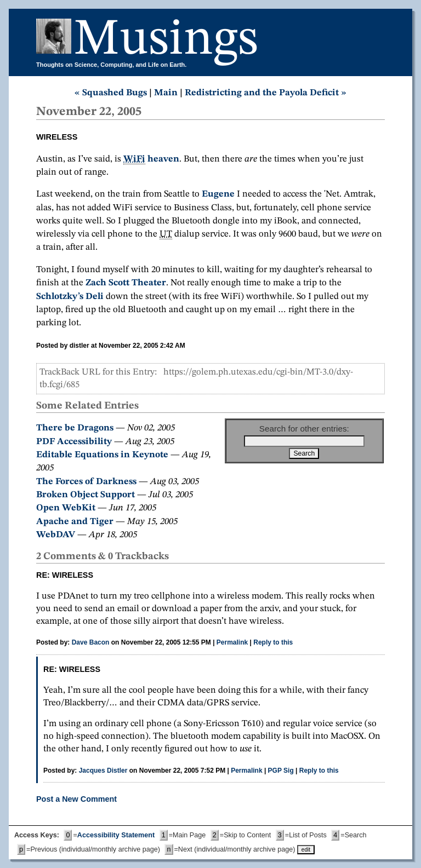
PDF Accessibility (74, 442)
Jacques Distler (103, 771)
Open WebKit (66, 508)
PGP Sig (281, 771)
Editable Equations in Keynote (102, 455)
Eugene (218, 194)
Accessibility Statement (116, 835)
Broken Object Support (86, 495)
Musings (166, 40)
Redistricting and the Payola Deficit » (266, 93)
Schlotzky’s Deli (70, 297)
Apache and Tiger (75, 522)
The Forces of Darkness (86, 482)
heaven (151, 159)
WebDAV (56, 535)
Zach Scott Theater (126, 283)
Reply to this (273, 642)
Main (166, 93)
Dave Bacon (91, 642)
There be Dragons (75, 428)
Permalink (232, 642)
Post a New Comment (76, 799)
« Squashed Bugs (111, 93)
